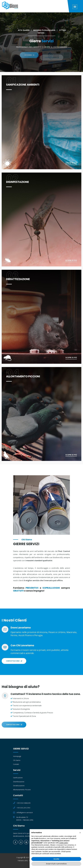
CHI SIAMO (29, 58)
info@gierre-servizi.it (25, 812)
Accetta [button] (56, 859)
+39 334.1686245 (24, 803)
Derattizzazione (19, 786)
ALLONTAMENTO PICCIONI (23, 376)
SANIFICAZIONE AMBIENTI (23, 85)
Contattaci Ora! (14, 661)
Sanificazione (18, 778)
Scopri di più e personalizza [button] (56, 864)
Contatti (16, 764)
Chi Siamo (17, 760)
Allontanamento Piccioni (22, 790)
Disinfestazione (19, 782)
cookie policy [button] (64, 843)
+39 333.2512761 (24, 808)
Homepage (17, 756)
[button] (80, 833)
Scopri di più (71, 163)
